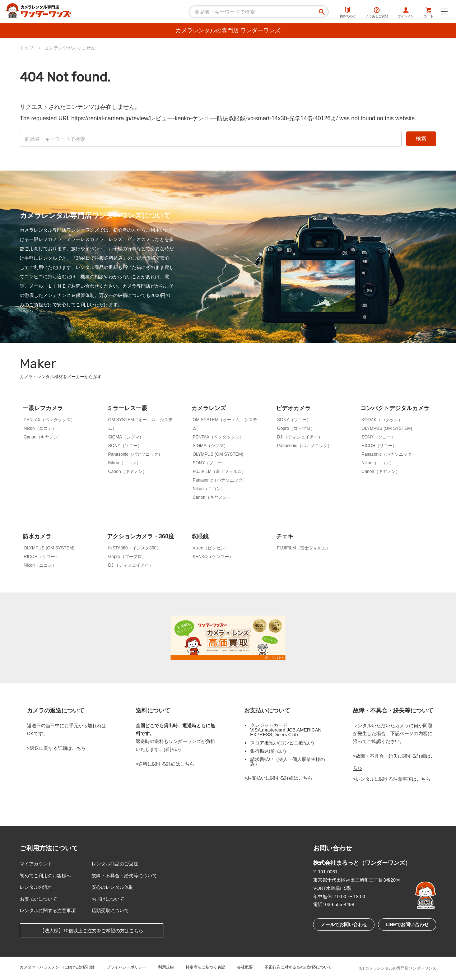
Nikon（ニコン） (40, 428)
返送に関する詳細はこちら (58, 748)
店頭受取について (110, 911)
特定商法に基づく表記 (205, 967)
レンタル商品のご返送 (115, 864)
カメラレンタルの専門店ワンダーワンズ (401, 968)
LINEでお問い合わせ (407, 925)
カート (429, 13)
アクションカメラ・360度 (141, 536)
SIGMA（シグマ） (126, 437)
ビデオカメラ (293, 408)
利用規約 (166, 967)
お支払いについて (38, 899)
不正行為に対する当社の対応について (298, 967)
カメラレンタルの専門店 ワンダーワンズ (228, 30)
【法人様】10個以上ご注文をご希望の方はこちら (91, 931)
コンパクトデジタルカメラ (395, 408)
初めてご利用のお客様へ (45, 876)
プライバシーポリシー (126, 967)
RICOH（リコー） (379, 446)
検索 (421, 139)
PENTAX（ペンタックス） (49, 420)
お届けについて (108, 899)
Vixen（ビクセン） (211, 548)
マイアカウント (36, 864)
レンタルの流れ (36, 887)
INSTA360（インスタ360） (134, 548)
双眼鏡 (200, 536)
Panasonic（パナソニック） (135, 454)
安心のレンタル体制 (113, 887)
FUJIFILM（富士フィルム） (219, 472)
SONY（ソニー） (125, 446)
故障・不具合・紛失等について (124, 876)
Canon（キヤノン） (43, 437)
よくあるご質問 (377, 13)
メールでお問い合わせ (344, 925)
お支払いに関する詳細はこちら (280, 778)
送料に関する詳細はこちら (166, 764)
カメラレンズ (209, 408)
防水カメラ (37, 536)
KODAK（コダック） (382, 420)
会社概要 (245, 967)
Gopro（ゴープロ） (296, 428)
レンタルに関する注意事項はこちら (393, 779)
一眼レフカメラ (43, 408)
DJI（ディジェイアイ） (300, 437)
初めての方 (348, 13)
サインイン (406, 13)
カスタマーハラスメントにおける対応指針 (57, 967)
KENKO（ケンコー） (213, 557)
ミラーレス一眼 (127, 408)
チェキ (285, 536)
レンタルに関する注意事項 (48, 911)
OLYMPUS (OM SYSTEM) (218, 454)
